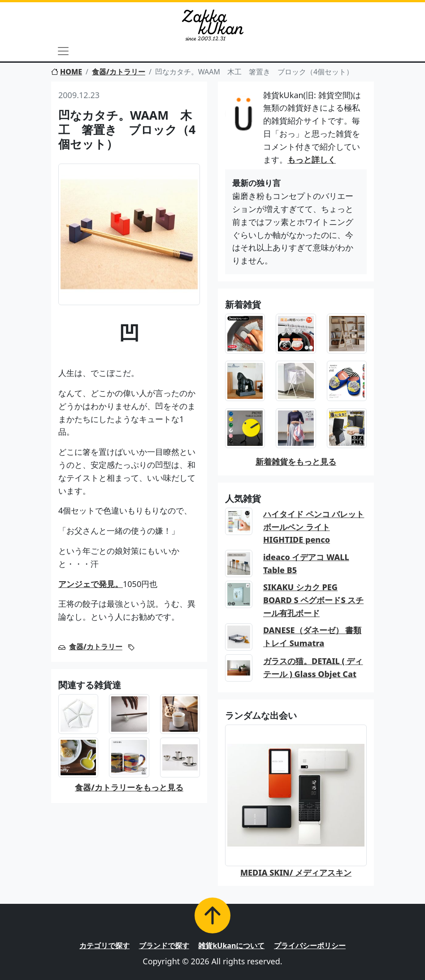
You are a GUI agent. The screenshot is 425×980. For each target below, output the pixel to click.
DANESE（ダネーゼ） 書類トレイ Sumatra (312, 637)
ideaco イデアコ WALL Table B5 (306, 563)
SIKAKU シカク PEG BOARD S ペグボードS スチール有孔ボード (313, 600)
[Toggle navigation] (63, 51)
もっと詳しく (312, 160)
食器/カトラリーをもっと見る (129, 787)
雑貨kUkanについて (231, 945)
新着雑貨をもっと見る (296, 462)
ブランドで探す (164, 945)
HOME (67, 72)
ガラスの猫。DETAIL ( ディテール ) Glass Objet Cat (313, 667)
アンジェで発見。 (91, 584)
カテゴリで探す (104, 945)
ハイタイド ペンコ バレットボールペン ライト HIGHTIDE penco (314, 527)
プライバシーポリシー (310, 945)
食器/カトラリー (119, 72)
